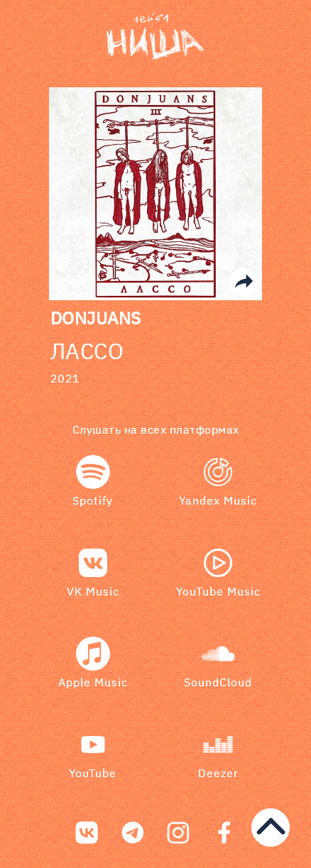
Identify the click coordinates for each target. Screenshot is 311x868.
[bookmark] (155, 36)
